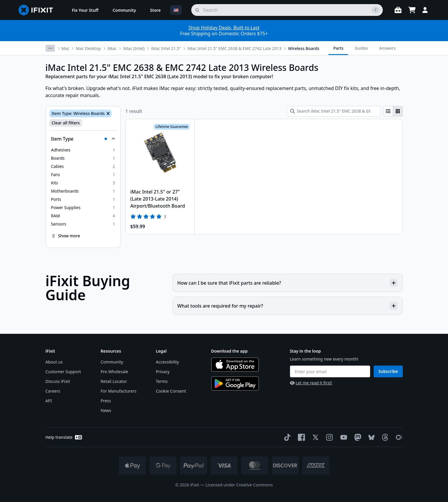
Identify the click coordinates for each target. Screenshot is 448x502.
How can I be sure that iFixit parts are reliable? (288, 283)
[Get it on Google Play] (235, 383)
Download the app (230, 351)
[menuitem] (85, 10)
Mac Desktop (88, 48)
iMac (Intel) (134, 48)
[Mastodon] (357, 437)
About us (54, 362)
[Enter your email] (330, 371)
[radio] (388, 111)
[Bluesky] (370, 437)
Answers (387, 48)
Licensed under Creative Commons (239, 485)
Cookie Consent (171, 391)
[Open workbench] (398, 10)
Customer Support (63, 372)
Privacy (163, 372)
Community (112, 362)
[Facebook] (300, 437)
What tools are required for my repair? (288, 306)
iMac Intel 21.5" (166, 48)
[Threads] (384, 437)
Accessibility (168, 362)
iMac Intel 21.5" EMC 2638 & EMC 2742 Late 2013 (234, 48)
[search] (287, 10)
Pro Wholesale (115, 372)
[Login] (425, 10)
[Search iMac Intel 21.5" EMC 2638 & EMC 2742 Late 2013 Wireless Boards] (334, 111)
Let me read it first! (311, 383)
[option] (83, 150)
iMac (112, 48)
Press (106, 401)
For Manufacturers (119, 391)
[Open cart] (412, 10)
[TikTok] (286, 437)
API (49, 401)
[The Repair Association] (398, 437)
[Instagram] (328, 437)
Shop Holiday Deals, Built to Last (224, 28)
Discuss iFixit (58, 381)
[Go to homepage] (38, 10)
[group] (393, 111)
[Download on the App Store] (235, 365)
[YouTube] (343, 437)
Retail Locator (114, 381)
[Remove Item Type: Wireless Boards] (108, 114)
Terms (162, 381)
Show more (66, 236)
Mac (65, 48)
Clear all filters (66, 123)
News (106, 410)
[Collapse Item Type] (83, 139)
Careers (53, 391)
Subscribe (388, 371)
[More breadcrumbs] (50, 48)
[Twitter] (314, 437)
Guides (361, 48)
